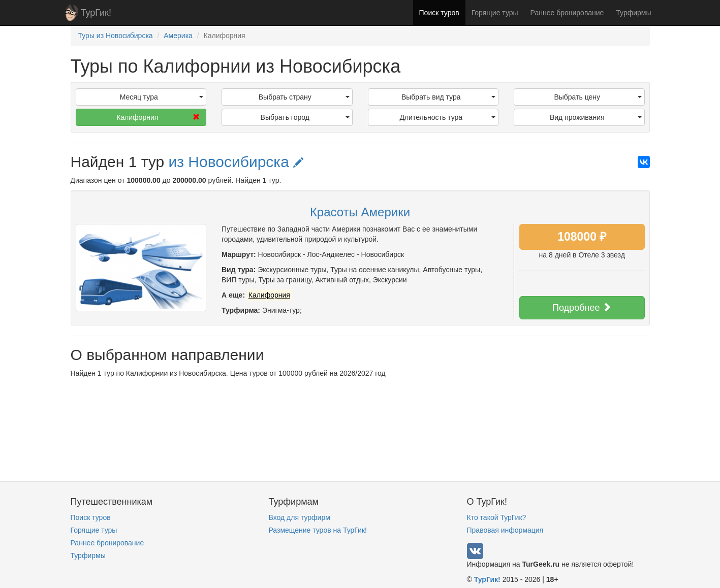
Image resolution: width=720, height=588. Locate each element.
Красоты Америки (360, 212)
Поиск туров (439, 13)
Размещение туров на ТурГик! (318, 530)
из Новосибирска (236, 162)
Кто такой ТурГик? (497, 517)
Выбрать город (305, 117)
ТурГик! (96, 13)
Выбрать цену (598, 97)
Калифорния (158, 117)
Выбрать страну (304, 97)
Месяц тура (162, 97)
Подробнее (582, 307)
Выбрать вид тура (448, 97)
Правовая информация (505, 530)
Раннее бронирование (567, 13)
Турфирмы (633, 13)
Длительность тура (447, 117)
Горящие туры (495, 13)
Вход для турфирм (300, 517)
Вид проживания (596, 117)
